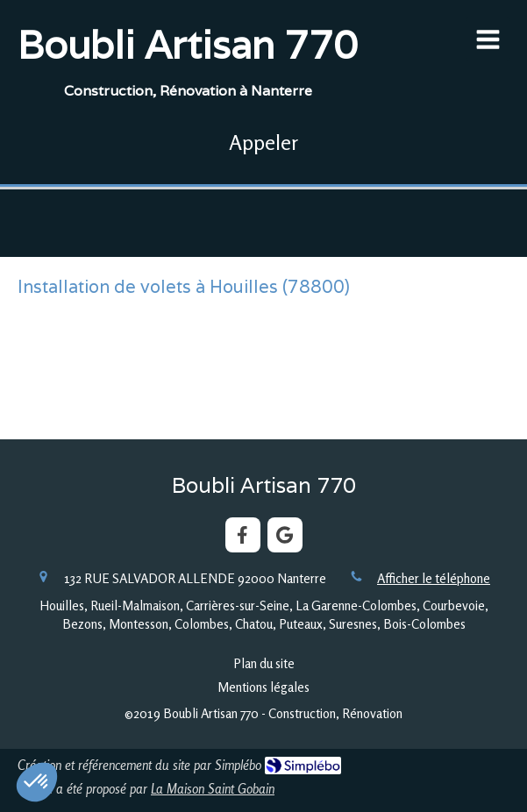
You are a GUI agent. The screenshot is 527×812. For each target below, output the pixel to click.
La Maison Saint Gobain (213, 789)
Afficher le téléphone (434, 578)
